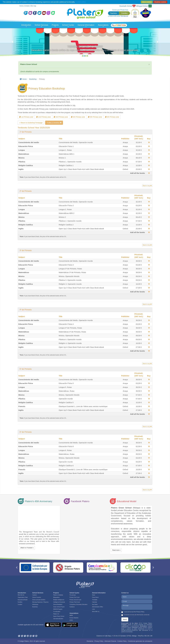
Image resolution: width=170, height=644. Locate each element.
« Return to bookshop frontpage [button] (31, 123)
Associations (103, 25)
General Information (86, 25)
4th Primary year (78, 117)
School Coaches (37, 597)
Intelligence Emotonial (59, 602)
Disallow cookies (160, 2)
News (94, 595)
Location (20, 604)
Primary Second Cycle (75, 600)
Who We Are (21, 595)
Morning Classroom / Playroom (40, 602)
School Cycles (68, 25)
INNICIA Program (58, 609)
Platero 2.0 (56, 614)
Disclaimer (90, 641)
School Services (41, 25)
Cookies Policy (122, 641)
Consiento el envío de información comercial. (136, 615)
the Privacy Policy (139, 612)
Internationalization (58, 619)
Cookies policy (81, 2)
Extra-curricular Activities (39, 600)
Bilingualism (56, 597)
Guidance (72, 607)
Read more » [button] (116, 550)
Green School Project (59, 607)
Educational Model (23, 600)
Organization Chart (23, 597)
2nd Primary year (44, 117)
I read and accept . (133, 612)
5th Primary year (95, 117)
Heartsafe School (126, 6)
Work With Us (96, 612)
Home (21, 6)
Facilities (20, 602)
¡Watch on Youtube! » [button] (27, 548)
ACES (71, 620)
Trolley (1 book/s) (54, 123)
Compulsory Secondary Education (78, 604)
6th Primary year (112, 117)
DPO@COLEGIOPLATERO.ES (130, 630)
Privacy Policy (99, 641)
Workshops (35, 604)
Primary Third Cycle (75, 602)
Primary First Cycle (74, 597)
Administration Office (98, 607)
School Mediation (58, 604)
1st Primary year (26, 117)
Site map (33, 6)
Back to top (147, 186)
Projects (55, 25)
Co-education (57, 612)
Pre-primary (73, 595)
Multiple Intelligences (59, 600)
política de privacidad (127, 632)
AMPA (71, 615)
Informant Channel (110, 641)
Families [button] (124, 13)
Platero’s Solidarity (58, 595)
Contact (27, 6)
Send (125, 619)
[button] (13, 43)
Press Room (95, 597)
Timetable (95, 600)
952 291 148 (148, 636)
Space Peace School (59, 616)
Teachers (114, 13)
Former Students (74, 618)
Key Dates (95, 604)
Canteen (35, 595)
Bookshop (33, 79)
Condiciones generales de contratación (140, 641)
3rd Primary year (61, 117)
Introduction (26, 25)
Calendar (95, 602)
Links (93, 609)
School (142, 6)
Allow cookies (147, 2)
